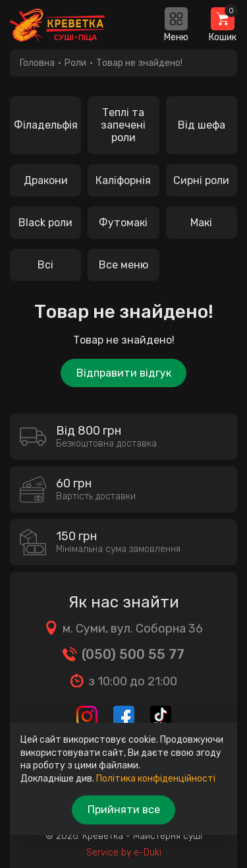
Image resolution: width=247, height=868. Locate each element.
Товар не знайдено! (139, 63)
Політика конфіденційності (156, 779)
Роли (75, 63)
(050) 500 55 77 (133, 654)
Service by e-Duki (124, 852)
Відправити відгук (124, 373)
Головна (37, 63)
